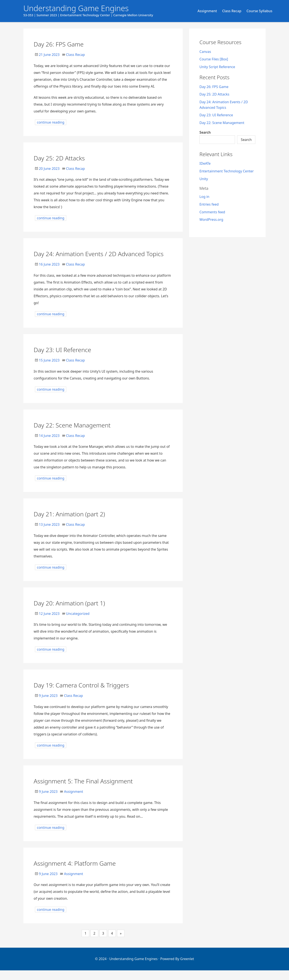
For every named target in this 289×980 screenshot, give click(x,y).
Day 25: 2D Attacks (66, 158)
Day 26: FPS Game (65, 44)
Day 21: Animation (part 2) (79, 523)
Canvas (205, 52)
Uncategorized (78, 623)
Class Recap (232, 11)
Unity (204, 179)
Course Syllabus (260, 11)
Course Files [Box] (214, 59)
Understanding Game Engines (133, 968)
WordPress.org (211, 220)
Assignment (207, 11)
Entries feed (209, 204)
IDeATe (205, 163)
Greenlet (187, 968)
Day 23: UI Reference (70, 359)
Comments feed (212, 212)
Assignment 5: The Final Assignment (97, 790)
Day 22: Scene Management (83, 434)
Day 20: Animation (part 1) (79, 612)
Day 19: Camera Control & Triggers (94, 694)
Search (205, 132)
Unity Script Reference (217, 67)
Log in (204, 197)
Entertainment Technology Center (227, 171)
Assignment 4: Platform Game (86, 872)
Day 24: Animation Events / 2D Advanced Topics (86, 258)
